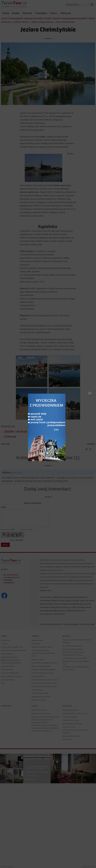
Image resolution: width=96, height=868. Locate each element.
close (90, 398)
